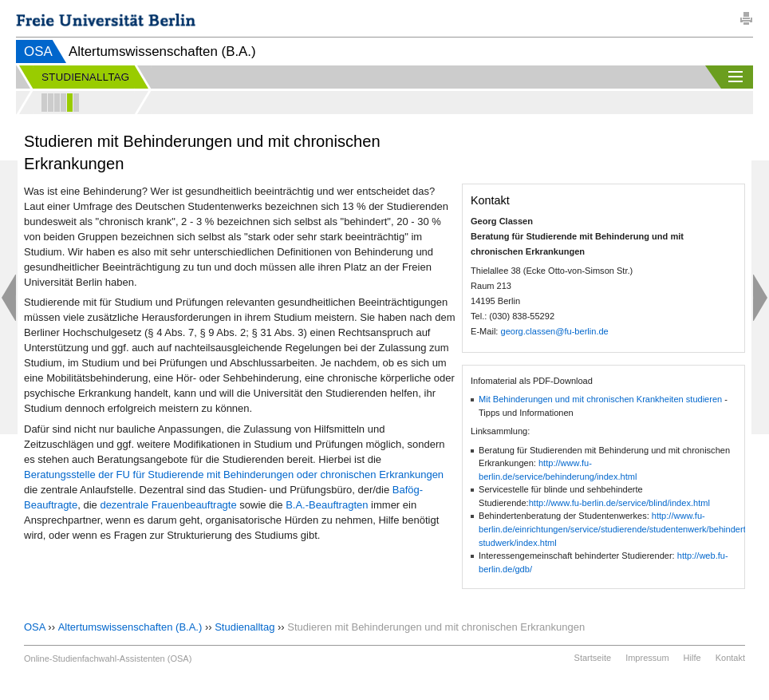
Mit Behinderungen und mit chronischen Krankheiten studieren (600, 399)
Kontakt (730, 658)
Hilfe (692, 658)
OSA (38, 51)
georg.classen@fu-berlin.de (554, 331)
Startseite (593, 658)
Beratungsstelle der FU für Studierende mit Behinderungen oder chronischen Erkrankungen (234, 475)
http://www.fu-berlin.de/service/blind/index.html (619, 503)
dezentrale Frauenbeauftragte (168, 505)
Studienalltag (245, 627)
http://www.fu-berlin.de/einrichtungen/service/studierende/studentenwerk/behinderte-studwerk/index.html (616, 529)
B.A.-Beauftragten (327, 505)
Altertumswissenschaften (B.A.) (130, 627)
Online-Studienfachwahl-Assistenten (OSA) (108, 658)
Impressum (647, 658)
